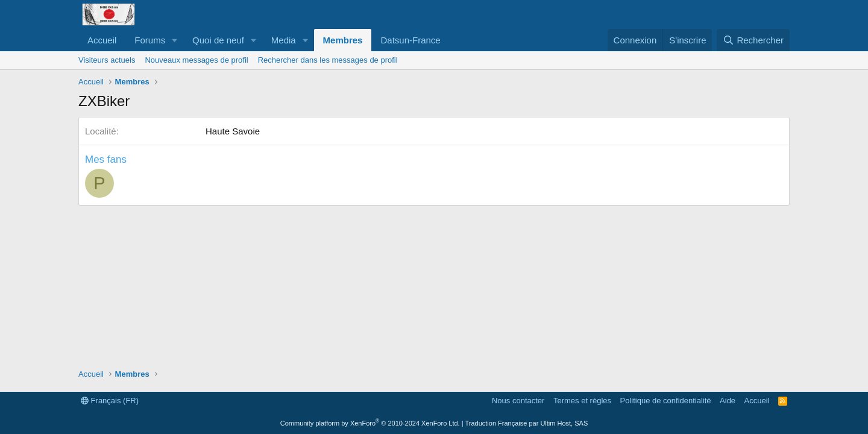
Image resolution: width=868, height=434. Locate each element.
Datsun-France (410, 40)
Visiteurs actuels (107, 60)
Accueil (102, 40)
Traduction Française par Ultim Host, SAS (526, 423)
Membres (343, 40)
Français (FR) (110, 401)
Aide (728, 401)
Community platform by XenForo (370, 423)
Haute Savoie (233, 131)
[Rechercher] (753, 40)
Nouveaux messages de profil (196, 60)
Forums (150, 40)
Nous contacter (518, 401)
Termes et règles (582, 401)
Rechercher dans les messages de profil (328, 60)
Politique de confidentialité (666, 401)
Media (284, 40)
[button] (175, 40)
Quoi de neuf (218, 40)
